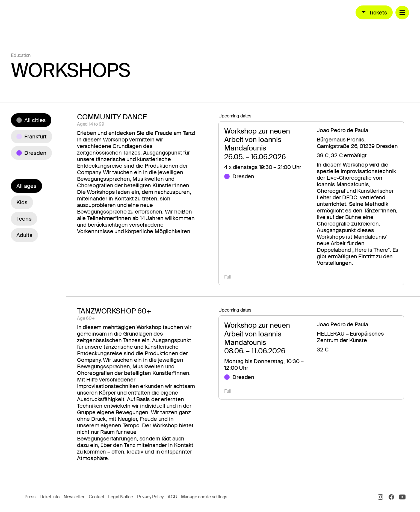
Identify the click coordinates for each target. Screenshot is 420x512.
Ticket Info (50, 497)
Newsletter (74, 497)
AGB (172, 497)
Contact (97, 497)
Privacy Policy (150, 497)
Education (21, 55)
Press (30, 497)
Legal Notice (121, 497)
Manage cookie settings (204, 497)
